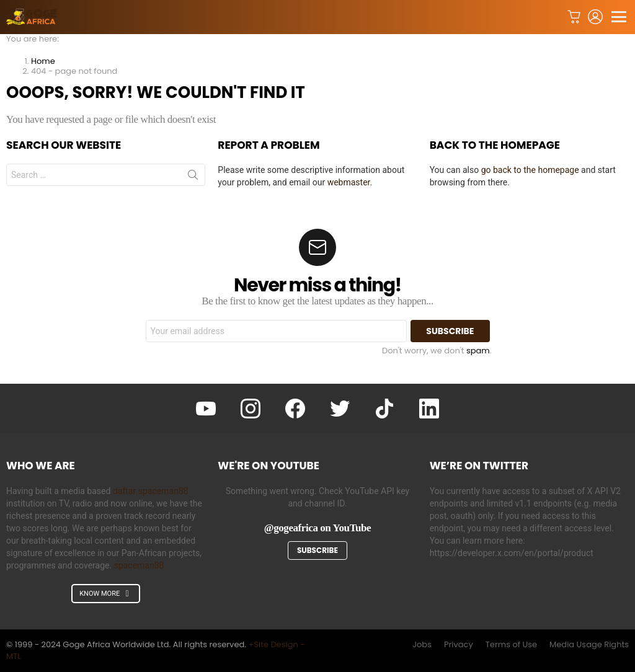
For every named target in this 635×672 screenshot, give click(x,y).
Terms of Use (511, 645)
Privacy (459, 645)
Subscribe (317, 550)
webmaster (349, 182)
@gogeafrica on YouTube (317, 528)
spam (478, 351)
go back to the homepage (530, 170)
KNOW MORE (105, 594)
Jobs (422, 645)
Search (193, 177)
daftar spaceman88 (151, 491)
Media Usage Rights (589, 645)
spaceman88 (139, 565)
